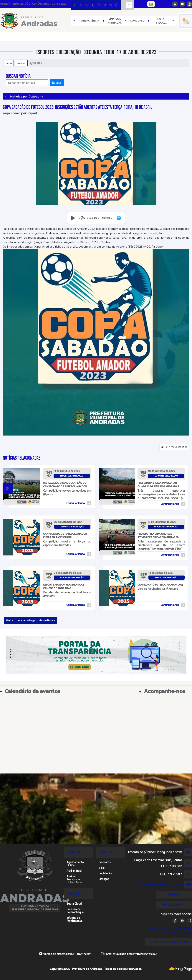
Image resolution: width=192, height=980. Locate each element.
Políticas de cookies (179, 933)
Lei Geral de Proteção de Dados (168, 942)
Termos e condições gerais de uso (169, 928)
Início (9, 63)
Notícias (21, 63)
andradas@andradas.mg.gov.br (160, 885)
